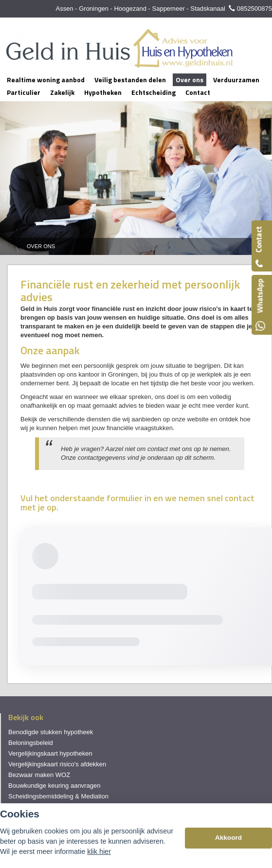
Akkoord (228, 838)
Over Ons (41, 246)
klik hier (99, 851)
